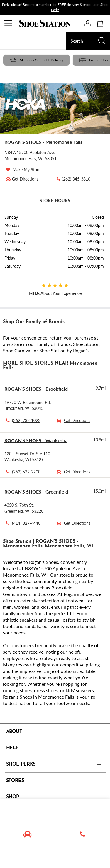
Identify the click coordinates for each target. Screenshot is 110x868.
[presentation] (88, 23)
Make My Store (27, 169)
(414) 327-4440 (26, 523)
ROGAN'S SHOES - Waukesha (36, 440)
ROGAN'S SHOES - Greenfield (36, 492)
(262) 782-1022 (26, 420)
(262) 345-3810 (73, 179)
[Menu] (9, 23)
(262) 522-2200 (26, 472)
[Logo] (45, 23)
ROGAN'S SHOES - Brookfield (36, 389)
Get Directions (77, 420)
